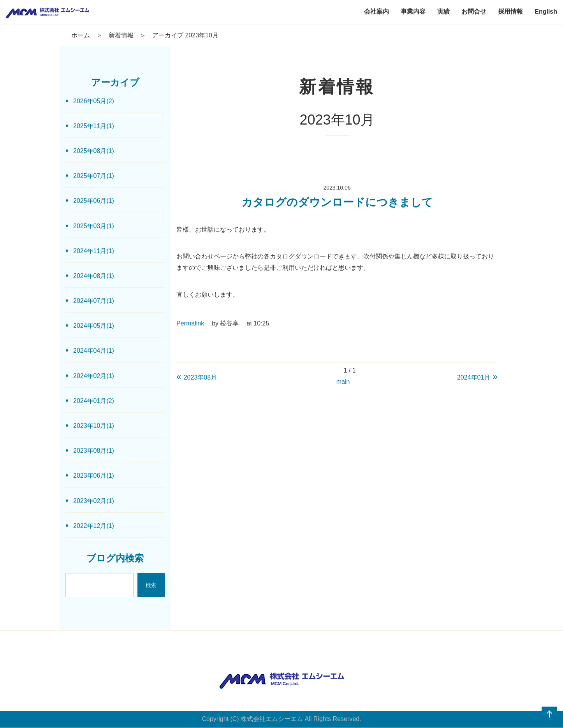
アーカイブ (115, 82)
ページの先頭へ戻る (549, 714)
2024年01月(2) (94, 401)
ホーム (81, 35)
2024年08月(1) (94, 276)
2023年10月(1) (94, 426)
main (343, 382)
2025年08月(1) (94, 151)
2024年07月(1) (94, 301)
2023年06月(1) (94, 476)
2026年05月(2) (94, 101)
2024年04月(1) (94, 351)
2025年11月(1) (94, 126)
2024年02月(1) (94, 376)
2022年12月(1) (94, 526)
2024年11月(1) (94, 251)
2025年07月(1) (94, 176)
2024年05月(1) (94, 326)
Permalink (190, 323)
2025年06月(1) (94, 201)
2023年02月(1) (94, 501)
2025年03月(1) (94, 226)
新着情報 (121, 35)
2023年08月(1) (94, 451)
